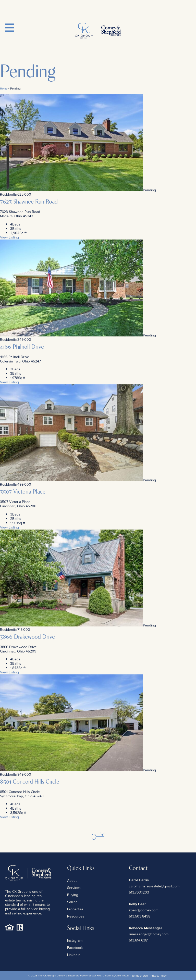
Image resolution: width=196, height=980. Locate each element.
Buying (73, 895)
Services (74, 888)
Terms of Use (140, 976)
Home (4, 89)
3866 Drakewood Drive (27, 637)
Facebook (75, 948)
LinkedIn (74, 955)
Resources (76, 916)
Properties (75, 909)
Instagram (75, 941)
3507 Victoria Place (23, 492)
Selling (72, 902)
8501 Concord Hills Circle (30, 782)
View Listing (9, 237)
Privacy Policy (158, 976)
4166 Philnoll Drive (22, 347)
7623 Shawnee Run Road (29, 202)
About (72, 881)
